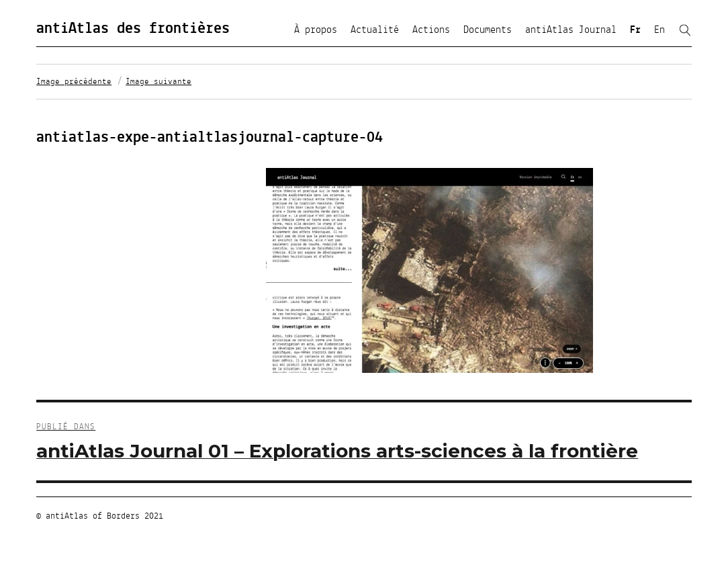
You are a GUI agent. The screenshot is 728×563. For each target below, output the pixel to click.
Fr (635, 30)
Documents (488, 30)
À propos (316, 30)
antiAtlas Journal (571, 30)
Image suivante (158, 82)
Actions (431, 30)
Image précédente (74, 82)
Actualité (375, 30)
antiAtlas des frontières (133, 29)
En (659, 30)
